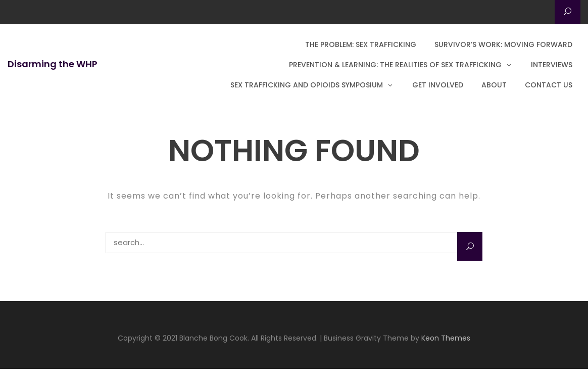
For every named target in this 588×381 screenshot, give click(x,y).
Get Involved (438, 85)
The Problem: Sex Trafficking (361, 44)
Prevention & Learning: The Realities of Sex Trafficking (395, 65)
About (494, 85)
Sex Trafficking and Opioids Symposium (307, 85)
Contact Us (549, 85)
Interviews (552, 65)
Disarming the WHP (53, 64)
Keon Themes (446, 338)
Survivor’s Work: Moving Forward (503, 44)
